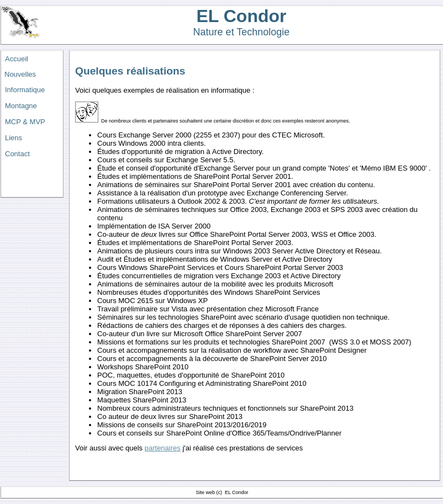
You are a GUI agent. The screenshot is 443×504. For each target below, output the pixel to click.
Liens (14, 138)
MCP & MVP (25, 122)
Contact (17, 154)
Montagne (21, 106)
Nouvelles (20, 74)
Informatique (25, 90)
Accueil (17, 59)
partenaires (163, 448)
